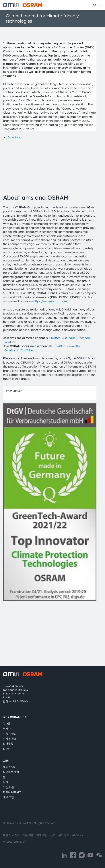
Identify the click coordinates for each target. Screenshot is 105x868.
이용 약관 (28, 835)
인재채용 (8, 744)
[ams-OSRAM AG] (23, 5)
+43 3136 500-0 (19, 702)
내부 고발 (8, 797)
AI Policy (78, 835)
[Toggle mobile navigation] (100, 5)
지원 (6, 761)
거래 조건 (42, 835)
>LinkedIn (68, 389)
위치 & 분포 (10, 739)
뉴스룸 (7, 724)
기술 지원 (8, 787)
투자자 (7, 729)
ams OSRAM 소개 (15, 717)
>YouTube (10, 393)
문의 (5, 782)
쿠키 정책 (64, 835)
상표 (53, 835)
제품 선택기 (10, 767)
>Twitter (55, 389)
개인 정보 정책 (11, 835)
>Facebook (84, 389)
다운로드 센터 (11, 772)
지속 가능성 (10, 734)
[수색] (95, 5)
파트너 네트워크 (12, 792)
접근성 (7, 749)
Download (14, 137)
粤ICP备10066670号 (15, 842)
